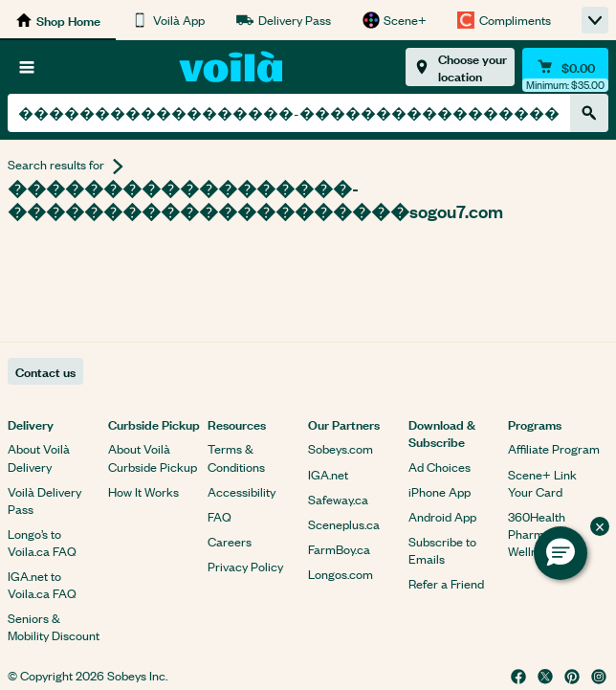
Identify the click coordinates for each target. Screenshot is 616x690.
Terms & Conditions (236, 457)
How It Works (143, 491)
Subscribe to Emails (442, 550)
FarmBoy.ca (339, 549)
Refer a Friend (446, 583)
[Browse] (27, 67)
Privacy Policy (245, 566)
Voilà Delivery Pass (44, 500)
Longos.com (341, 574)
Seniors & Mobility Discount (54, 626)
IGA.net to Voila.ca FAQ (42, 584)
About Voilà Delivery (39, 457)
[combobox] (289, 113)
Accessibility (242, 491)
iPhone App (440, 491)
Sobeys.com (341, 448)
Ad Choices (440, 467)
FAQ (220, 516)
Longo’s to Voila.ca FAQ (42, 542)
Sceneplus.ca (344, 524)
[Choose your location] (460, 67)
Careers (230, 541)
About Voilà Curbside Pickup (153, 457)
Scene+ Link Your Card (542, 483)
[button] (561, 553)
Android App (442, 516)
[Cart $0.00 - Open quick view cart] (565, 67)
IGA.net (328, 474)
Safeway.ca (338, 499)
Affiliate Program (554, 448)
